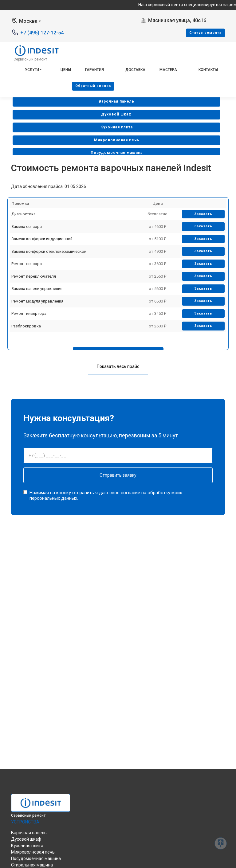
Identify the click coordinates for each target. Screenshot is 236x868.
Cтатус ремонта (205, 33)
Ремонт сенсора (27, 264)
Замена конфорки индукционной (42, 239)
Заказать (203, 214)
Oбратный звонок (93, 86)
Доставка (135, 70)
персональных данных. (54, 498)
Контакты (208, 70)
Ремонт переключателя (34, 276)
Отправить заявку (118, 475)
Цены (66, 70)
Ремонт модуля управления (37, 301)
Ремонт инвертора (29, 313)
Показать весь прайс (118, 366)
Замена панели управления (37, 289)
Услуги (32, 70)
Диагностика (24, 214)
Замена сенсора (27, 227)
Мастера (168, 70)
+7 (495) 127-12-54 (42, 33)
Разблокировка (26, 326)
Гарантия (94, 70)
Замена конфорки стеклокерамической (49, 251)
